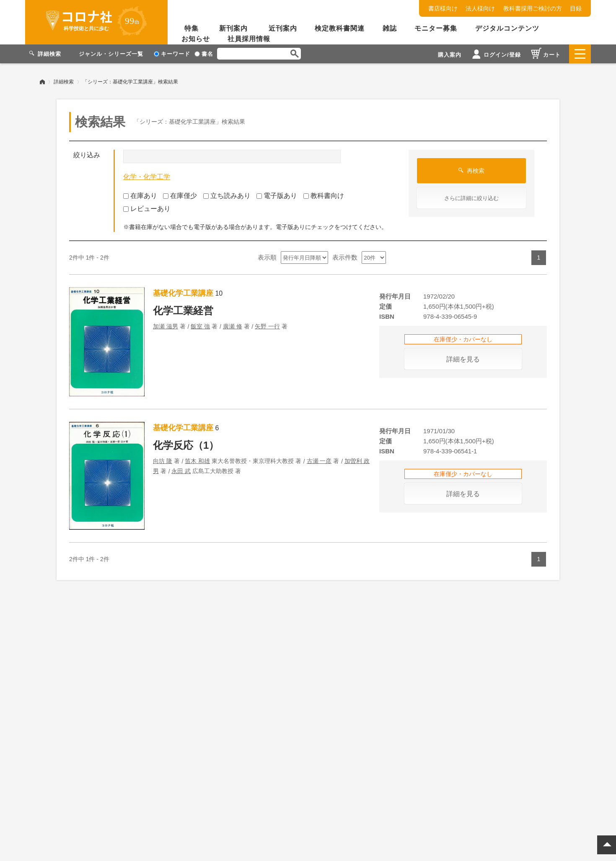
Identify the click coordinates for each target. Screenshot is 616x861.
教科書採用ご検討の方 (533, 8)
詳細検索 (64, 82)
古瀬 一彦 (319, 461)
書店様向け (443, 8)
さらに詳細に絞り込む (471, 198)
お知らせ (196, 39)
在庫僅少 (180, 196)
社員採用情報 (249, 39)
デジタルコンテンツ (507, 28)
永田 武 (181, 471)
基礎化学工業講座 (183, 293)
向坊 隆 (163, 461)
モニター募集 (436, 28)
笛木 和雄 (197, 461)
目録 (576, 8)
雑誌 (390, 28)
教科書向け (324, 196)
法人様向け (480, 8)
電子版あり (277, 196)
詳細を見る (463, 359)
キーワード (172, 54)
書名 (204, 54)
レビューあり (147, 209)
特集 (192, 28)
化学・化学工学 (147, 177)
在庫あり (140, 196)
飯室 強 (200, 326)
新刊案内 (233, 28)
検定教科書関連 (340, 28)
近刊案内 (283, 28)
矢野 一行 (267, 326)
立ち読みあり (227, 196)
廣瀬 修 (233, 326)
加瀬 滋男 (166, 326)
